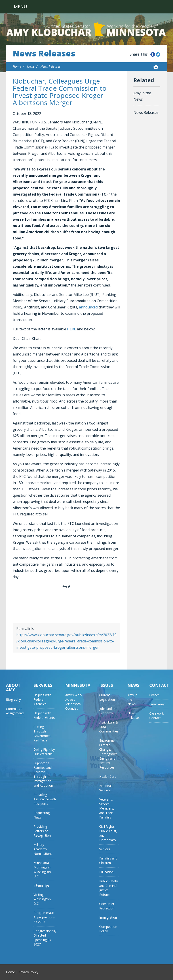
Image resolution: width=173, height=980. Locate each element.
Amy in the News (142, 96)
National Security (105, 788)
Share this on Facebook (153, 54)
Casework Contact (156, 716)
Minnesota (78, 685)
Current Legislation (107, 697)
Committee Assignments (15, 711)
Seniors (105, 849)
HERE (72, 329)
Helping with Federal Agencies (42, 699)
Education (106, 872)
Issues (106, 685)
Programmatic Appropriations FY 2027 (44, 917)
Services (43, 685)
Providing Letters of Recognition (42, 831)
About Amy (13, 687)
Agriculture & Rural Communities (109, 727)
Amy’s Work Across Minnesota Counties (74, 702)
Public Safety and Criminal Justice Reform (109, 888)
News (31, 66)
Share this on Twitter (158, 54)
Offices (154, 695)
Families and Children (108, 860)
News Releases (44, 54)
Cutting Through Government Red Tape (43, 733)
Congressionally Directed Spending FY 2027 (45, 938)
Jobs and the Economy (108, 711)
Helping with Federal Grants (44, 715)
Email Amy (157, 704)
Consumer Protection (107, 906)
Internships (41, 885)
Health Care (108, 776)
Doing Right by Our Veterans (44, 752)
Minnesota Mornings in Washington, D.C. (43, 869)
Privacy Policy (28, 972)
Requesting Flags (42, 815)
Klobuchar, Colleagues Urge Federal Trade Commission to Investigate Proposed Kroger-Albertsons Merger (60, 92)
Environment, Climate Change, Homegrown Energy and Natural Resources (109, 754)
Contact (159, 685)
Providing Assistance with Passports (45, 799)
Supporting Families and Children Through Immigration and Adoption (43, 774)
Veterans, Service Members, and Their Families (107, 808)
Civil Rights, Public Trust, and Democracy (108, 833)
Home (17, 66)
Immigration (108, 917)
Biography (13, 699)
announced (88, 307)
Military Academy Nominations (43, 849)
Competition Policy (108, 929)
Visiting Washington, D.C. (43, 899)
